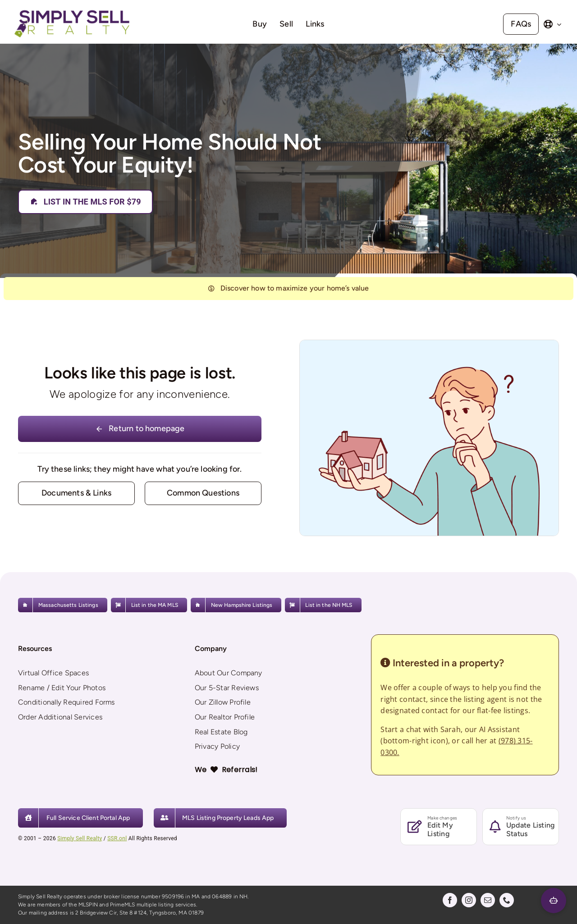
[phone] (507, 900)
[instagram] (469, 900)
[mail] (488, 900)
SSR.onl (117, 838)
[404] (288, 289)
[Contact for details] (76, 493)
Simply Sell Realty (80, 838)
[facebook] (450, 900)
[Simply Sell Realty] (72, 11)
